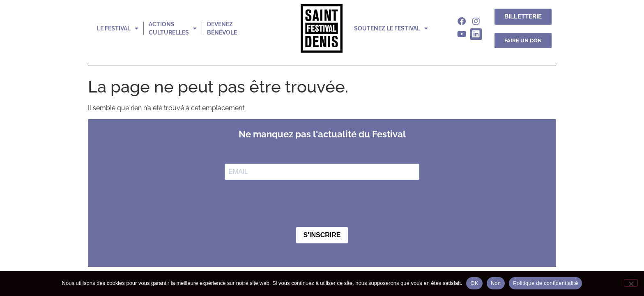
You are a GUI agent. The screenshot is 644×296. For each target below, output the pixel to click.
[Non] (631, 283)
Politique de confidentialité (545, 283)
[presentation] (287, 204)
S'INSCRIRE (322, 235)
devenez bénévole (222, 28)
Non (496, 283)
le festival (118, 28)
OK (474, 283)
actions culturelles (173, 28)
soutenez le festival (391, 28)
